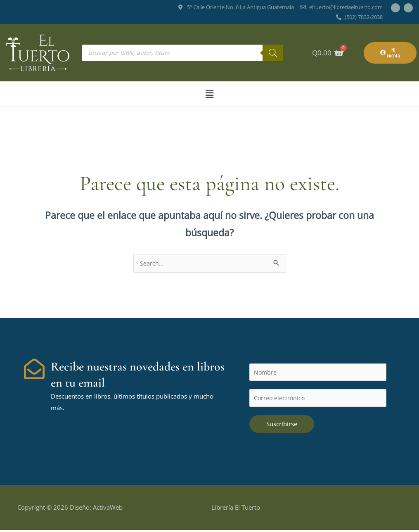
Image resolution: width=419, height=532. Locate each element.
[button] (209, 94)
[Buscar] (273, 53)
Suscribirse (282, 426)
